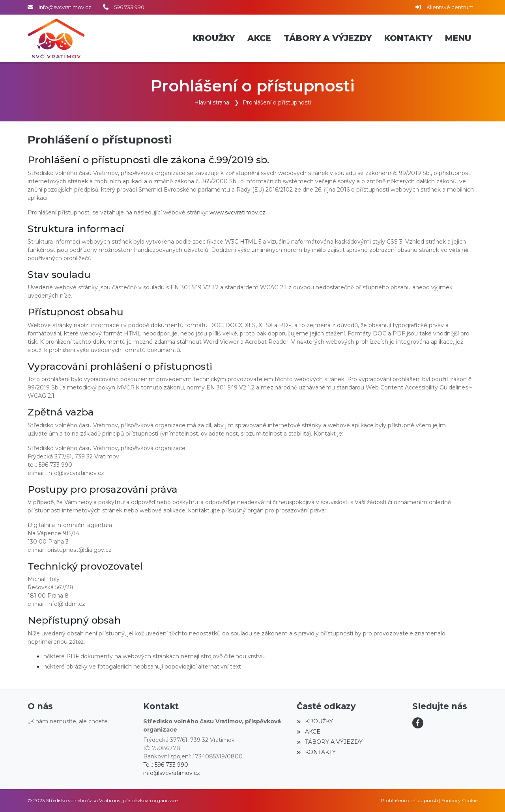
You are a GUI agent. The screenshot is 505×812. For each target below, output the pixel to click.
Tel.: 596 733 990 (166, 765)
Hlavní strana (212, 102)
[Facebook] (418, 723)
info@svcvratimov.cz (65, 7)
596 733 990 (129, 7)
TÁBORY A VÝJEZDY (329, 742)
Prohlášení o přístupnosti (277, 102)
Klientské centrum (450, 7)
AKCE (308, 732)
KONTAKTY (316, 752)
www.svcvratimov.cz (238, 212)
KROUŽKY (315, 721)
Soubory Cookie (459, 800)
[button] (458, 39)
